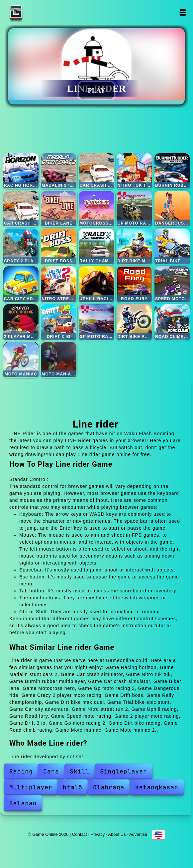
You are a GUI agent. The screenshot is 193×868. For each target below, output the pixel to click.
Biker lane (58, 209)
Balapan (23, 803)
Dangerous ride (172, 209)
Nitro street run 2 (58, 284)
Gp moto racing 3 (134, 209)
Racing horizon (21, 171)
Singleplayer (124, 771)
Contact (80, 834)
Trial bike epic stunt (172, 246)
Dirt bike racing (134, 322)
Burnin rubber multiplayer (172, 171)
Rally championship (96, 246)
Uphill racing (96, 284)
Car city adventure (21, 284)
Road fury (134, 284)
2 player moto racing (21, 322)
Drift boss (58, 246)
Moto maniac (21, 360)
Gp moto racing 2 (96, 322)
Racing (21, 771)
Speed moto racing (172, 284)
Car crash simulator (96, 171)
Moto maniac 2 (58, 360)
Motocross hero (96, 209)
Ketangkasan (157, 787)
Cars (51, 771)
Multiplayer (31, 787)
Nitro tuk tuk (134, 171)
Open (183, 12)
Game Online (37, 12)
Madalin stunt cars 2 (58, 171)
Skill (80, 771)
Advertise (138, 834)
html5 (73, 787)
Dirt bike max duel (134, 246)
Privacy (98, 834)
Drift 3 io (58, 322)
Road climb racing (172, 322)
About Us (117, 834)
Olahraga (109, 787)
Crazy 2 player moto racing (21, 246)
